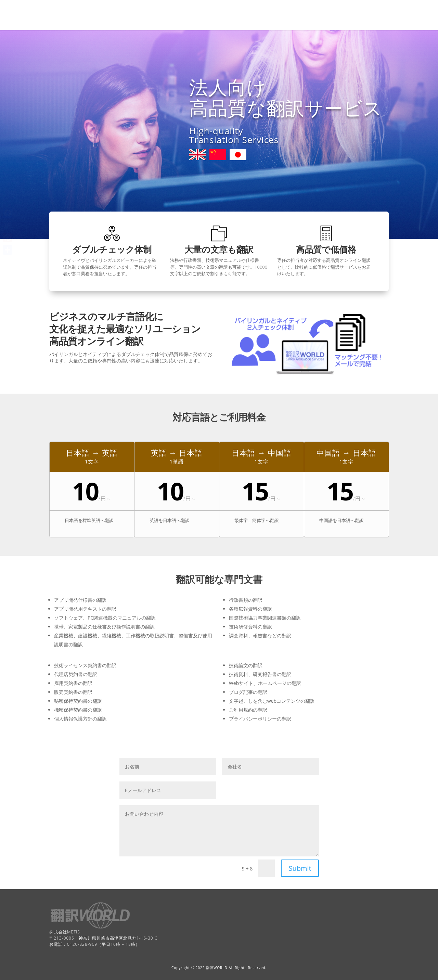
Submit (300, 868)
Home (132, 10)
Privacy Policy (342, 10)
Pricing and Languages (295, 10)
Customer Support (199, 10)
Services (243, 21)
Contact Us (158, 10)
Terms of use (164, 21)
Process (133, 21)
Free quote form (245, 10)
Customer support (206, 21)
